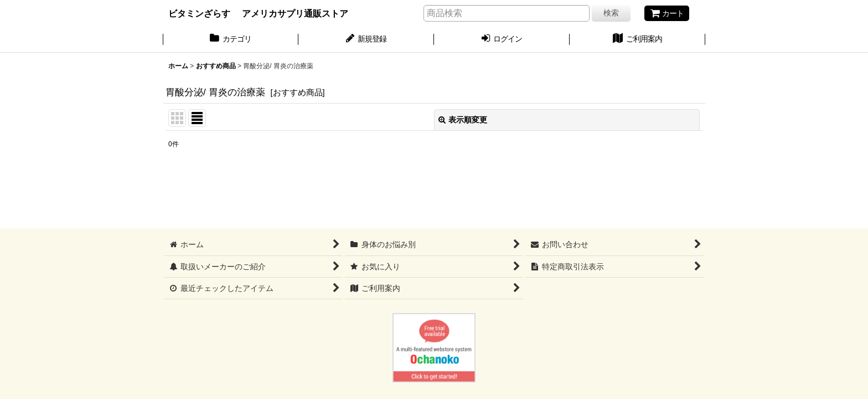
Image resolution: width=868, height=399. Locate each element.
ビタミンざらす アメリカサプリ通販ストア (258, 13)
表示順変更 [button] (463, 120)
